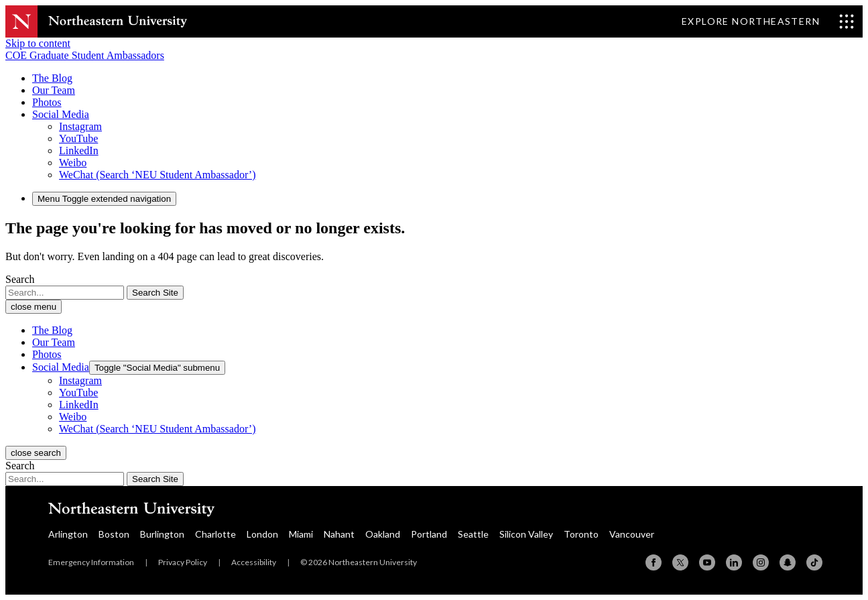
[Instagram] (761, 562)
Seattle (473, 534)
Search (20, 279)
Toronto (581, 534)
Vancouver (632, 534)
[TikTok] (814, 562)
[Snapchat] (788, 562)
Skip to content (38, 43)
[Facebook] (654, 562)
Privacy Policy (183, 562)
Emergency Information (91, 562)
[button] (61, 114)
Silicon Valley (526, 534)
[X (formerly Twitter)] (680, 562)
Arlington (68, 534)
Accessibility (254, 562)
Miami (301, 534)
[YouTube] (707, 562)
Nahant (339, 534)
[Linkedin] (734, 562)
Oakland (383, 534)
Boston (114, 534)
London (262, 534)
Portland (429, 534)
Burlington (162, 534)
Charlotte (215, 534)
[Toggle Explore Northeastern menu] (768, 21)
